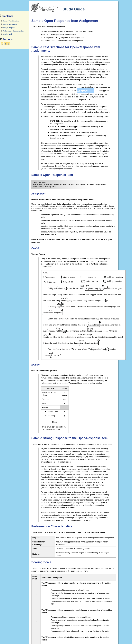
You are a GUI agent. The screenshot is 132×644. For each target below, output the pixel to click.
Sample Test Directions (11, 21)
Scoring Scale (8, 34)
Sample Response (9, 28)
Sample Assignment (10, 24)
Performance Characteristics (13, 31)
